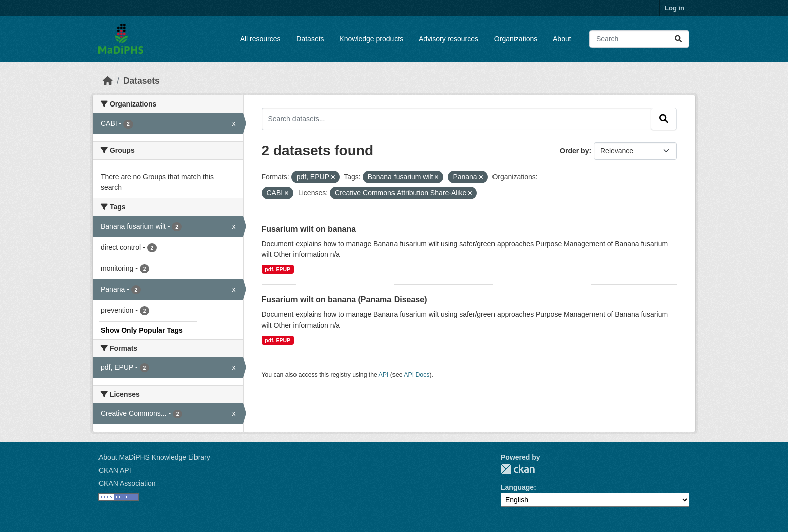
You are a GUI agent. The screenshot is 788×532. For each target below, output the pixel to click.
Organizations (516, 39)
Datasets (310, 39)
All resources (261, 39)
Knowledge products (371, 39)
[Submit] (678, 39)
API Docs (416, 375)
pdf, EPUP (278, 269)
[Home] (108, 81)
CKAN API (115, 470)
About (562, 39)
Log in (675, 8)
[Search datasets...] (639, 39)
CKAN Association (127, 483)
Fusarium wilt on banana (309, 229)
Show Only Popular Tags (142, 330)
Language (517, 487)
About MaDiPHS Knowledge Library (154, 457)
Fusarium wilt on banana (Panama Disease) (344, 300)
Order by (574, 151)
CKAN (518, 469)
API (384, 375)
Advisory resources (449, 39)
